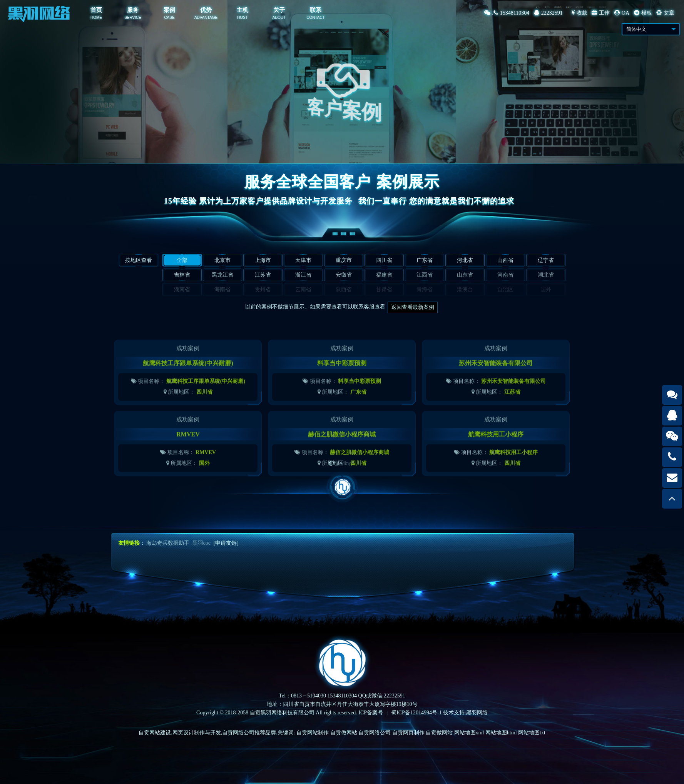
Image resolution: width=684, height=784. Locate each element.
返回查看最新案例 (413, 307)
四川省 (384, 260)
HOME (96, 18)
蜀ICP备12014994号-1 (416, 713)
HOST (242, 18)
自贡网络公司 (375, 733)
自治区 (505, 289)
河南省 (505, 275)
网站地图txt (532, 733)
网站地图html (501, 733)
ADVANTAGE (206, 18)
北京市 (222, 260)
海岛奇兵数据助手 (168, 543)
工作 (601, 13)
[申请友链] (226, 543)
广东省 (425, 260)
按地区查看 (139, 260)
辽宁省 (546, 260)
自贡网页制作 (408, 733)
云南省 (303, 289)
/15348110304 (507, 13)
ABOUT (279, 18)
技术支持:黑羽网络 (465, 713)
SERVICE (133, 18)
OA (622, 13)
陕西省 (344, 289)
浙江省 (303, 275)
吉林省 (182, 275)
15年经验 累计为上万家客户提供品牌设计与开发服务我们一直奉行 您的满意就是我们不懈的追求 (342, 201)
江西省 (425, 275)
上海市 (263, 260)
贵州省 (263, 289)
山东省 (465, 275)
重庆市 (344, 260)
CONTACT (316, 18)
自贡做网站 (344, 733)
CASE (169, 18)
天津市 (303, 260)
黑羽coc (202, 543)
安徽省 (344, 275)
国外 (546, 289)
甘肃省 (384, 289)
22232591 (548, 13)
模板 (643, 13)
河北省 (465, 260)
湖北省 (546, 275)
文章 (665, 13)
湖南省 (182, 289)
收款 (579, 13)
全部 (182, 260)
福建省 (384, 275)
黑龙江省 (222, 275)
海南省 (222, 289)
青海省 (425, 289)
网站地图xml (469, 733)
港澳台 (465, 289)
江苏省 (263, 275)
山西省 (505, 260)
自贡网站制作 (313, 733)
